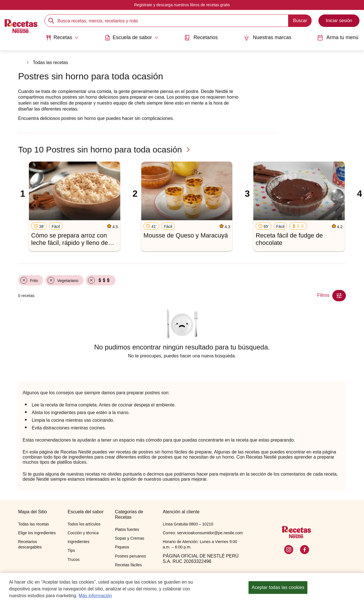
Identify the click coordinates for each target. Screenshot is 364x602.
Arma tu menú (338, 38)
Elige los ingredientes (37, 533)
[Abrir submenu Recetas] (62, 38)
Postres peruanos (130, 556)
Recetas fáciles (128, 565)
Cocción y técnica (83, 533)
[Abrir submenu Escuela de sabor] (132, 38)
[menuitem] (62, 40)
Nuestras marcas (267, 38)
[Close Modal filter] (339, 296)
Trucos (74, 559)
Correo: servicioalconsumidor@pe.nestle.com (203, 533)
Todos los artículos (84, 524)
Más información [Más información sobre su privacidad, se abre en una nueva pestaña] (95, 598)
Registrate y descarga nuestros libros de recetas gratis (182, 5)
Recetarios (201, 38)
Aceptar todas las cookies (278, 590)
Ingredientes (79, 542)
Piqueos (122, 547)
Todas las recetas (51, 62)
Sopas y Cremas (129, 538)
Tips (71, 550)
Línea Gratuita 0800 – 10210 (188, 524)
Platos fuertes (127, 529)
